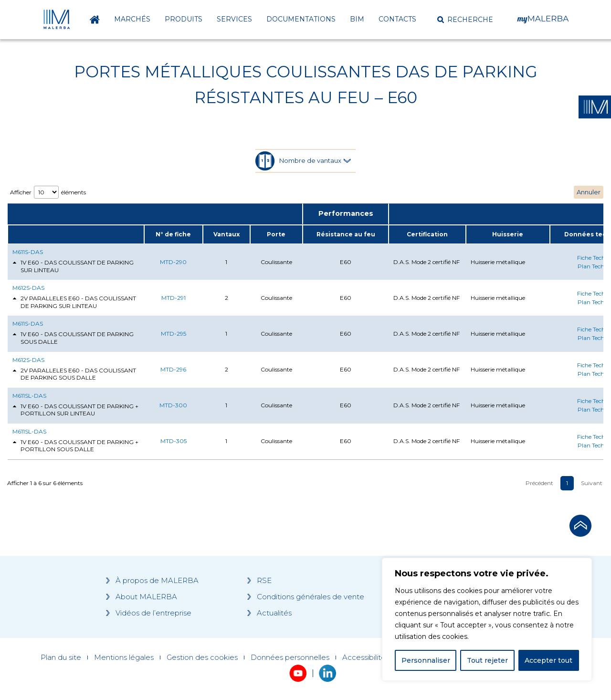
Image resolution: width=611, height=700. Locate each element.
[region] (487, 619)
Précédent (539, 483)
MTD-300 (173, 405)
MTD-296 (173, 369)
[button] (465, 20)
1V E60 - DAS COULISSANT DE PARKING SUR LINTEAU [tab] (73, 266)
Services (234, 19)
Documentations (301, 19)
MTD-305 (174, 441)
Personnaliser (426, 660)
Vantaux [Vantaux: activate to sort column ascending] (226, 234)
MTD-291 (174, 298)
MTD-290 (173, 262)
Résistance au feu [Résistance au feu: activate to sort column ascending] (346, 234)
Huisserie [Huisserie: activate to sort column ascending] (508, 234)
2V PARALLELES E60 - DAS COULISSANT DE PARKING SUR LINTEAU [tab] (74, 302)
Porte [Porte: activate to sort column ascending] (276, 234)
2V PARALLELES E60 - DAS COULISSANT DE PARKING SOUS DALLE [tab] (74, 374)
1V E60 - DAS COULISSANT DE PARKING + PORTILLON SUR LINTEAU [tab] (75, 410)
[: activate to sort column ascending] (76, 234)
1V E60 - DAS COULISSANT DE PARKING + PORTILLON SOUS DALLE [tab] (75, 446)
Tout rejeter (487, 660)
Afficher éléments (48, 192)
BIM (357, 19)
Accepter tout (548, 660)
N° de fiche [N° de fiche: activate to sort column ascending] (173, 234)
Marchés (132, 19)
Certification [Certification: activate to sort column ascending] (427, 234)
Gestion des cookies (202, 658)
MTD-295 (174, 334)
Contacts (397, 19)
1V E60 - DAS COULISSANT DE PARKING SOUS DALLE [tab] (73, 338)
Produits (184, 19)
